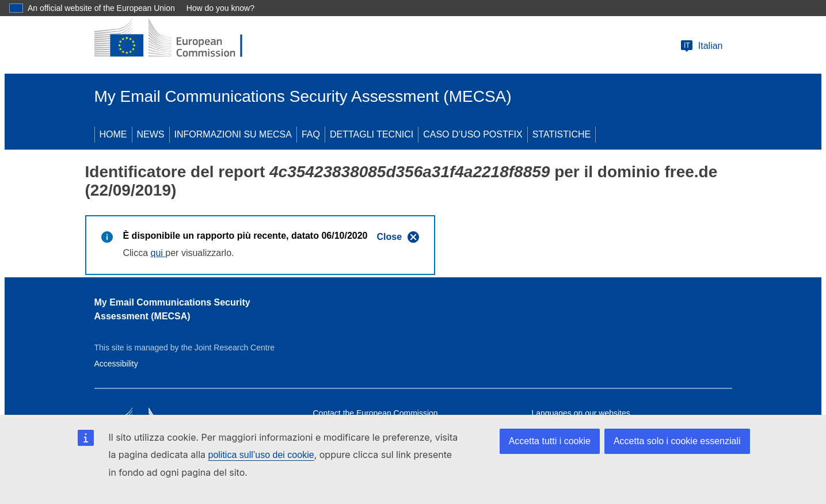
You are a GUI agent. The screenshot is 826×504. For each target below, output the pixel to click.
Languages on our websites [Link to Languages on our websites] (581, 413)
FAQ (311, 134)
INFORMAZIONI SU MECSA (233, 134)
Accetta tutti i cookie (550, 441)
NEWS (151, 134)
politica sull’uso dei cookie (261, 455)
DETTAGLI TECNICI (372, 134)
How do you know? (220, 8)
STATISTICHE (562, 134)
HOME (113, 134)
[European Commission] (178, 39)
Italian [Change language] (701, 46)
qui (158, 253)
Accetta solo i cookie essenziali (677, 441)
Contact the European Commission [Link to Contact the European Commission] (376, 413)
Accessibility (116, 364)
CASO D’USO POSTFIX (473, 134)
